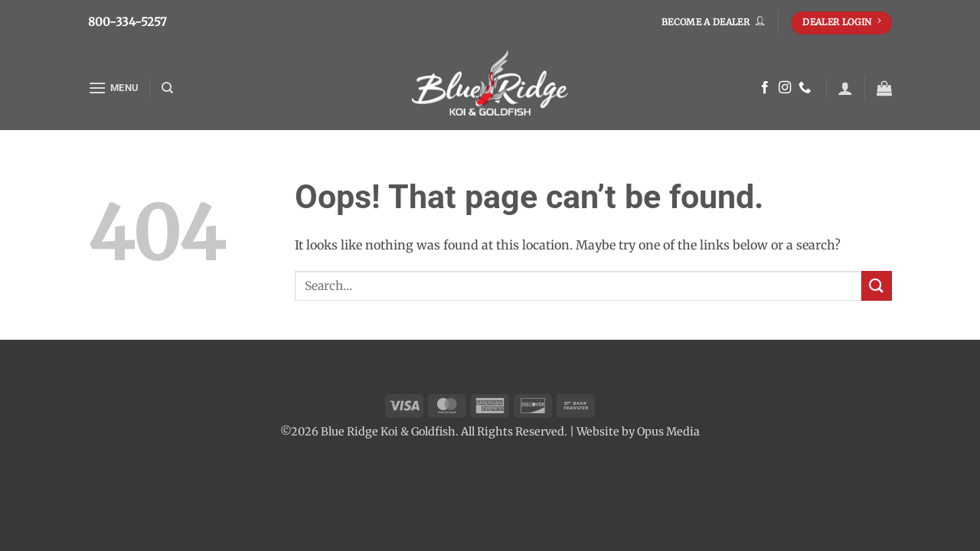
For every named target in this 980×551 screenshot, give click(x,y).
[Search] (167, 88)
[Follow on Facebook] (765, 88)
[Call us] (805, 88)
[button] (113, 88)
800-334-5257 (127, 22)
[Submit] (877, 286)
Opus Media (668, 432)
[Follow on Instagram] (785, 88)
